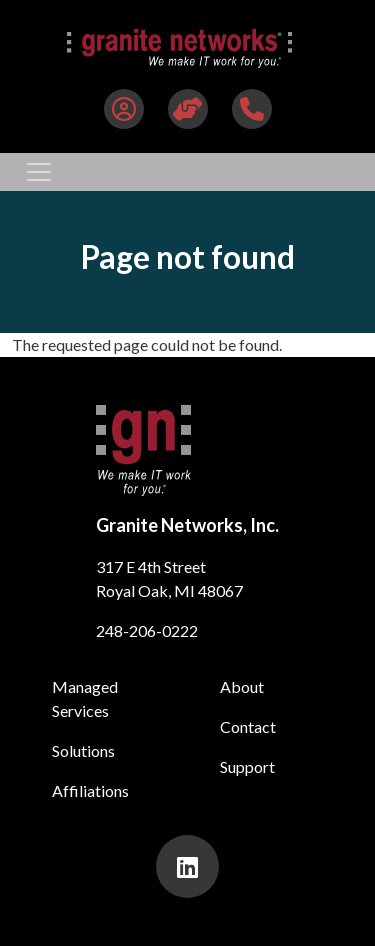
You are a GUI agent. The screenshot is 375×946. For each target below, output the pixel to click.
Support (247, 766)
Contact (248, 726)
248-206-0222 (147, 630)
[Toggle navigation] (39, 172)
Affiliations (90, 790)
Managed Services (85, 698)
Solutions (83, 750)
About (242, 686)
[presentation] (187, 866)
